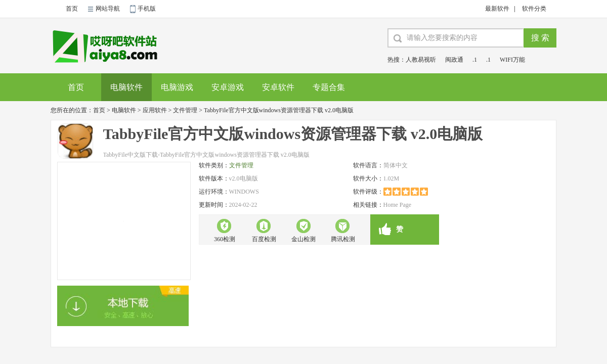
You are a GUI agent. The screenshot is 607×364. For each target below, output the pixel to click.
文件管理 (185, 110)
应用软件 (155, 110)
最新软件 (497, 9)
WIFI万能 (512, 60)
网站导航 (108, 9)
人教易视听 (421, 60)
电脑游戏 (177, 87)
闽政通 (454, 60)
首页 (72, 9)
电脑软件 (126, 87)
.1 (475, 60)
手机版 (147, 9)
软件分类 (534, 9)
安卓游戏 (228, 87)
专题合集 (329, 87)
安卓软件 (278, 87)
